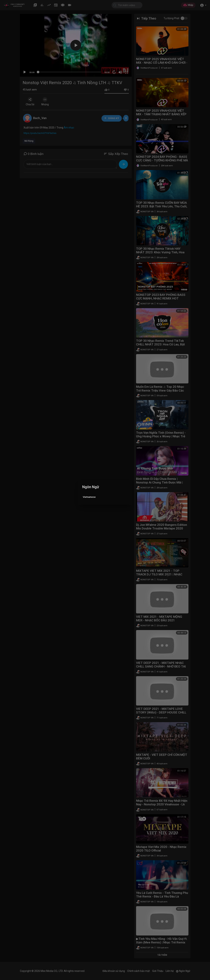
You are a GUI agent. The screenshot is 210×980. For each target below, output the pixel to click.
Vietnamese (89, 497)
